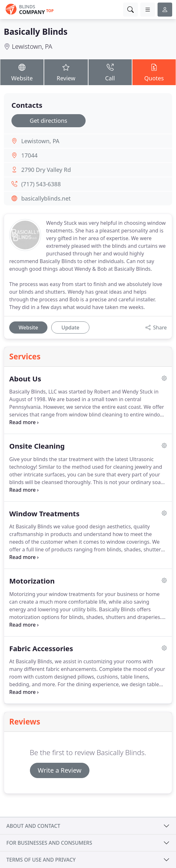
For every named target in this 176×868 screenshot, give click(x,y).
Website (22, 72)
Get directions (48, 121)
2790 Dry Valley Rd (46, 170)
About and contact (33, 826)
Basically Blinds (36, 32)
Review (66, 72)
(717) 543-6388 (41, 184)
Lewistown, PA (32, 46)
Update (70, 327)
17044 (29, 155)
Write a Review (60, 770)
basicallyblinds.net (46, 198)
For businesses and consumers (49, 843)
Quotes (154, 72)
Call (110, 72)
